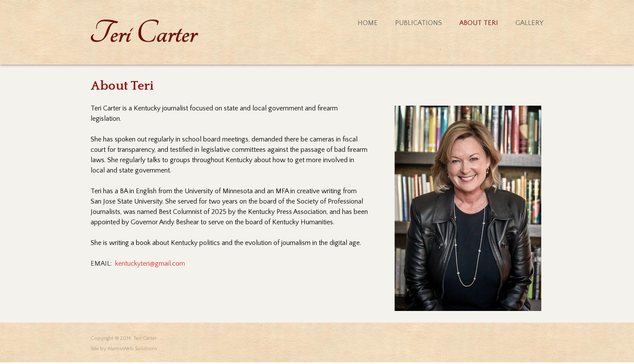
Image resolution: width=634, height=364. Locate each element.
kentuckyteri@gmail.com (150, 264)
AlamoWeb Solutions (132, 349)
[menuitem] (359, 23)
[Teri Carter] (144, 31)
